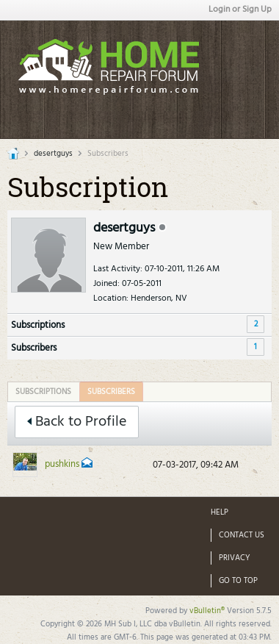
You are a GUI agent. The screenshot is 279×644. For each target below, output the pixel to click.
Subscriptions (38, 325)
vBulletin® (207, 611)
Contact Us (242, 535)
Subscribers (34, 348)
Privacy (235, 558)
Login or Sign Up (240, 10)
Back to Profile (77, 422)
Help (220, 512)
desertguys (53, 154)
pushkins (62, 464)
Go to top (238, 581)
